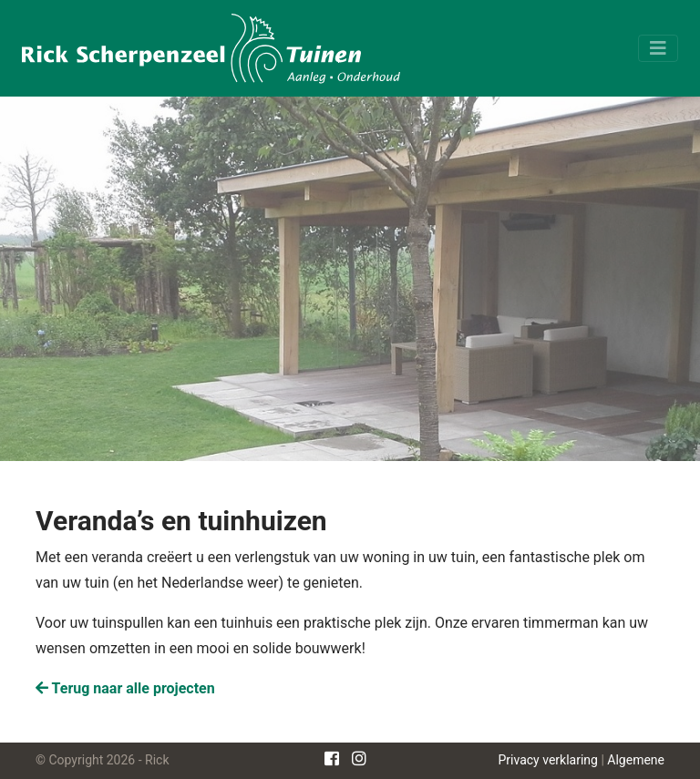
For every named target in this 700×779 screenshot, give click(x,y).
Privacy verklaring (548, 760)
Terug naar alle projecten (125, 688)
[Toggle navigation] (658, 48)
